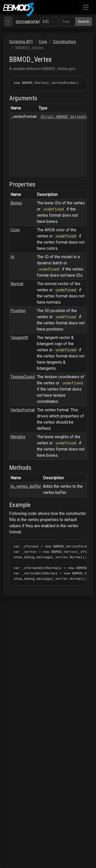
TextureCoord (23, 377)
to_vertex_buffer (26, 487)
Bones (16, 203)
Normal (17, 284)
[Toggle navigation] (86, 7)
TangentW (19, 338)
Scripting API (21, 42)
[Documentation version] (49, 22)
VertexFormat (23, 410)
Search (84, 22)
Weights (18, 437)
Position (18, 311)
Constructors (65, 42)
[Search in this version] (68, 22)
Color (15, 230)
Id (12, 257)
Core (43, 42)
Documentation (31, 22)
